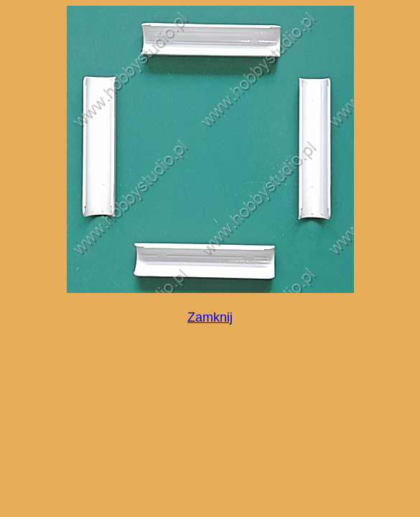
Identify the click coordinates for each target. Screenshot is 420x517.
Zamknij (210, 317)
